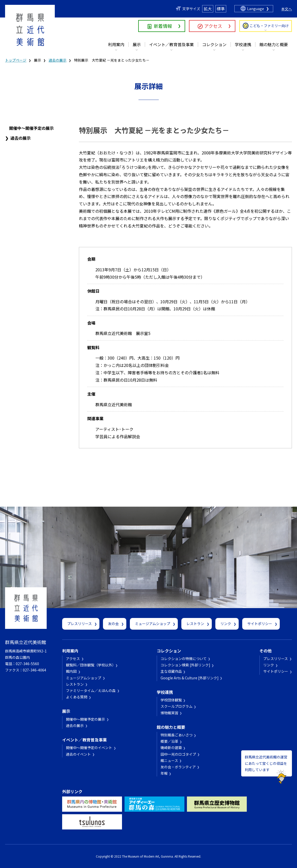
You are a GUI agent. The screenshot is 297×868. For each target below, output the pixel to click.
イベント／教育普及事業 (171, 44)
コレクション (214, 44)
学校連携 (243, 44)
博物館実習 (169, 713)
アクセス (213, 26)
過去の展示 (58, 60)
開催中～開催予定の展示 (31, 128)
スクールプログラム (177, 706)
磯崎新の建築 (171, 748)
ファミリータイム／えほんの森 (91, 690)
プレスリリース (80, 624)
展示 (137, 44)
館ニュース (169, 760)
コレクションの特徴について (184, 659)
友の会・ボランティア (178, 767)
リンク (226, 624)
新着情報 (163, 26)
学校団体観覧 (171, 700)
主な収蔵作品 (171, 671)
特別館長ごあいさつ (177, 735)
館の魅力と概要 (274, 44)
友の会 (113, 624)
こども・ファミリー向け (269, 26)
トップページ (16, 60)
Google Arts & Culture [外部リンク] (190, 678)
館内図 (71, 671)
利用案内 (116, 44)
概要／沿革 (169, 741)
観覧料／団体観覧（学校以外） (90, 665)
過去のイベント (78, 754)
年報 (164, 773)
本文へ (287, 9)
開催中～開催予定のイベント (89, 748)
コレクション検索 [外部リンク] (185, 665)
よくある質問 (77, 697)
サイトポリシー (260, 624)
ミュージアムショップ (153, 624)
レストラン (195, 624)
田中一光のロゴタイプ (178, 754)
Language (256, 9)
